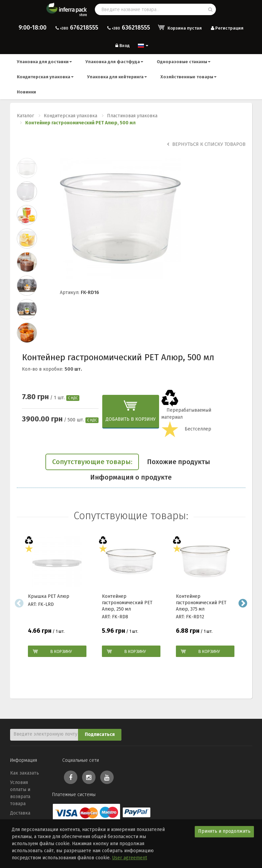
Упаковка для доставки (44, 62)
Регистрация (227, 28)
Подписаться (100, 734)
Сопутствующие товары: (92, 462)
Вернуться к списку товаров (206, 144)
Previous (19, 603)
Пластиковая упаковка (132, 116)
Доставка (20, 813)
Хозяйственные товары (189, 77)
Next (243, 603)
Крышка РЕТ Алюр (49, 596)
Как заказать (25, 773)
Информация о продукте (131, 477)
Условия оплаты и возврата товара (20, 793)
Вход (122, 46)
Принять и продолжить (224, 831)
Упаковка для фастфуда (114, 62)
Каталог (25, 116)
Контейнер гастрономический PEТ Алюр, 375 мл (201, 603)
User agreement (129, 858)
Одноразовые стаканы (184, 62)
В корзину (61, 651)
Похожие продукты (179, 462)
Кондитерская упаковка (45, 77)
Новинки (26, 92)
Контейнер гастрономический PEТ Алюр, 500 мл (80, 123)
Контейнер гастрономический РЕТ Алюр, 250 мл (127, 603)
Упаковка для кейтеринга (117, 77)
